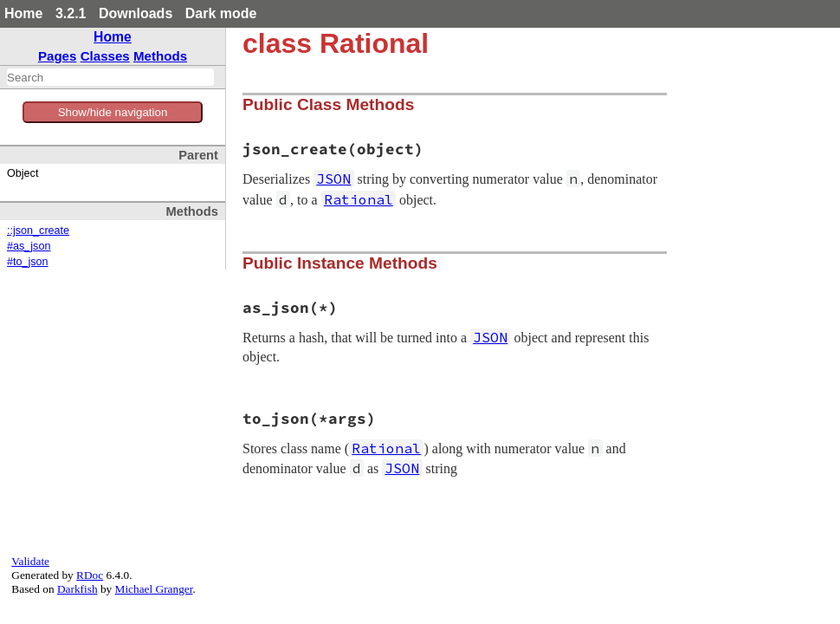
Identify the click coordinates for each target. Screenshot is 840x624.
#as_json (29, 246)
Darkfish (78, 589)
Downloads (136, 13)
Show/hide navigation (113, 112)
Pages (58, 56)
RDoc (90, 575)
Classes (105, 56)
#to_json (28, 262)
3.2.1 (71, 13)
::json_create (38, 231)
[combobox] (110, 77)
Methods (160, 56)
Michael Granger (154, 589)
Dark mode (221, 13)
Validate (30, 561)
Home (23, 13)
